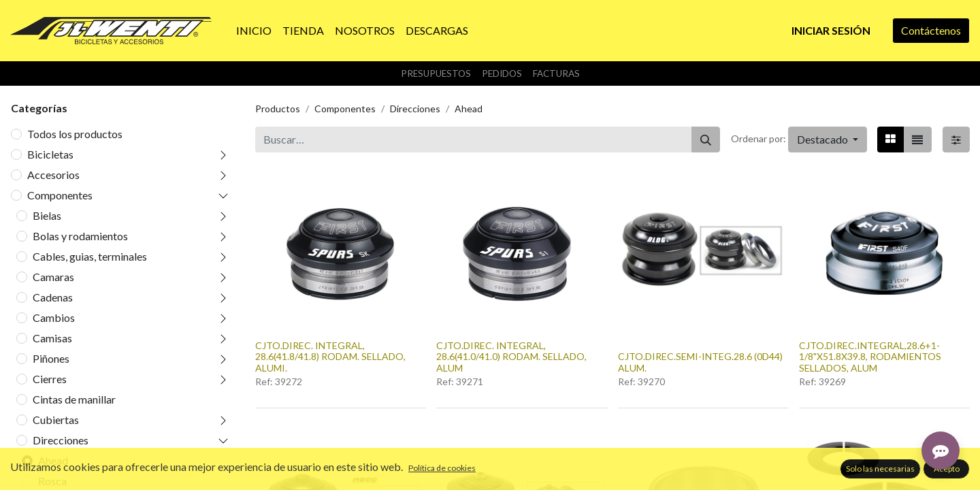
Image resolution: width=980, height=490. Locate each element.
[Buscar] (706, 140)
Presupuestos (436, 73)
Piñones (51, 358)
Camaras (53, 277)
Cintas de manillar (74, 399)
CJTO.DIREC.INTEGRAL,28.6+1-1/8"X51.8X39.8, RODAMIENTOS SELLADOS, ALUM (870, 357)
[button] (828, 140)
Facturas (556, 73)
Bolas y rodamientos (80, 236)
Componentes (60, 195)
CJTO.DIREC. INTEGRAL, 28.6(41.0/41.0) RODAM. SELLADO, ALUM (511, 357)
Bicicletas (50, 154)
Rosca (52, 481)
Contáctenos (931, 30)
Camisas (52, 338)
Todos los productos (75, 134)
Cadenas (53, 297)
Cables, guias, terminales (90, 256)
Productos (278, 109)
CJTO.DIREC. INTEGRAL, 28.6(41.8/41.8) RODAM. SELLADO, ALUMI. (330, 357)
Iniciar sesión (831, 30)
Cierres (50, 379)
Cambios (54, 317)
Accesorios (53, 175)
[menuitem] (254, 31)
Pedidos (502, 73)
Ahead (53, 460)
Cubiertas (56, 420)
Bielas (47, 215)
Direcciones (61, 440)
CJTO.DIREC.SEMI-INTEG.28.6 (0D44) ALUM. (700, 362)
